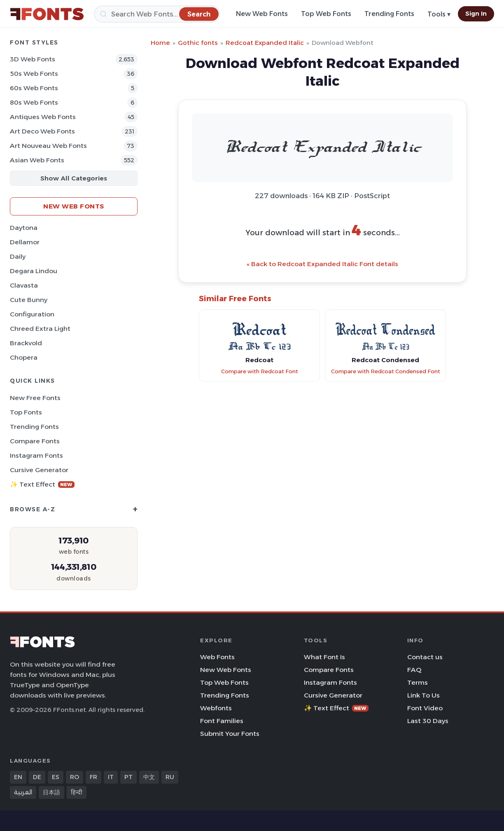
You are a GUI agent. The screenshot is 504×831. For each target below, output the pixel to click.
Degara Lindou (34, 271)
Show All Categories (74, 178)
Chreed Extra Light (40, 329)
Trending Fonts (389, 14)
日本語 (51, 792)
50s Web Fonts (34, 74)
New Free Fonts (35, 398)
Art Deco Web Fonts (42, 131)
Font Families (222, 721)
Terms (418, 682)
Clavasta (24, 285)
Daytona (24, 228)
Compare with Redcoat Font (260, 371)
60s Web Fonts (34, 88)
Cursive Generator (39, 470)
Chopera (24, 357)
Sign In (476, 14)
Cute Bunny (29, 300)
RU (170, 777)
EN (18, 777)
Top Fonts (26, 412)
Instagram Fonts (36, 455)
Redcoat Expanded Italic (265, 43)
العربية (23, 792)
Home (160, 43)
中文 (149, 777)
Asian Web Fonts (37, 160)
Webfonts (216, 708)
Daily (18, 256)
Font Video (425, 708)
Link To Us (423, 695)
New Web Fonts (262, 14)
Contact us (425, 657)
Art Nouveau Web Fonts (48, 146)
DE (37, 777)
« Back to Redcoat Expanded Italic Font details (322, 264)
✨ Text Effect (42, 484)
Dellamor (25, 242)
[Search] (157, 14)
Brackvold (26, 343)
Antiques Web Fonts (43, 117)
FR (93, 777)
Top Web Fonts (326, 14)
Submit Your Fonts (230, 734)
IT (111, 777)
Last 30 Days (428, 721)
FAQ (414, 670)
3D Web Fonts (33, 59)
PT (128, 777)
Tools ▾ (439, 14)
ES (56, 777)
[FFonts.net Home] (47, 14)
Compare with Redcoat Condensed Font (386, 371)
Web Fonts (217, 657)
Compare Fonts (35, 441)
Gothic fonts (198, 43)
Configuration (32, 314)
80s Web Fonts (34, 102)
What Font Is (324, 657)
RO (75, 777)
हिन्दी (77, 792)
